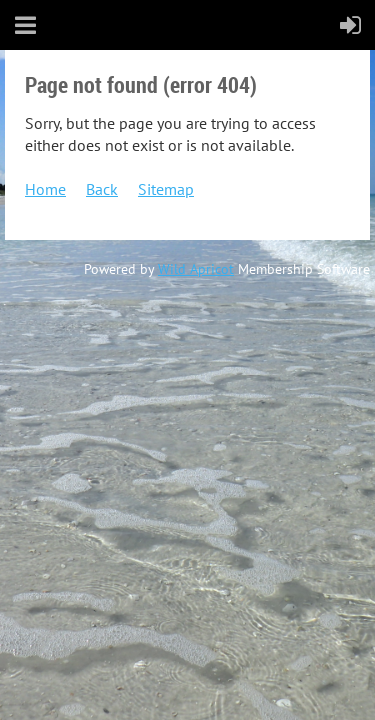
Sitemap (166, 189)
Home (45, 189)
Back (102, 189)
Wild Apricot (196, 269)
